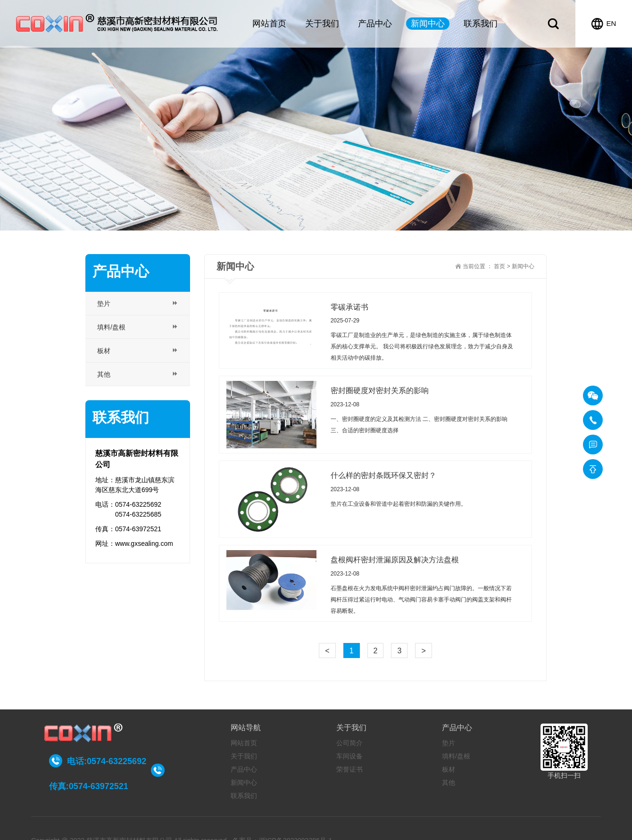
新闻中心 (428, 24)
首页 (499, 266)
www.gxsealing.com (144, 544)
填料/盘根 (456, 756)
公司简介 (349, 743)
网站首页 (269, 24)
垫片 (449, 743)
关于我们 (322, 24)
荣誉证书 (349, 769)
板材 (449, 769)
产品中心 (375, 24)
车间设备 (349, 756)
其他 (449, 782)
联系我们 (481, 24)
